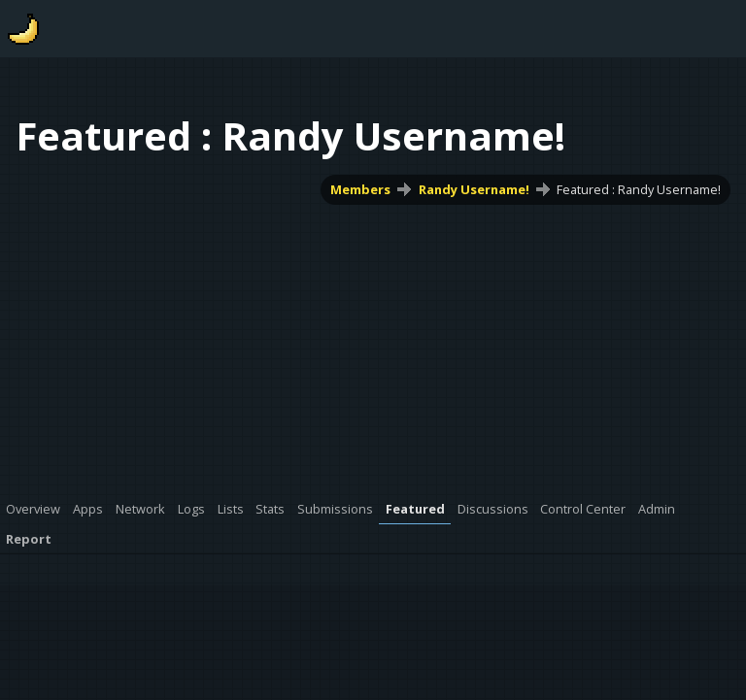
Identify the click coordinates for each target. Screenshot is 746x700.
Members (360, 189)
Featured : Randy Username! (639, 189)
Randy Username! (474, 189)
